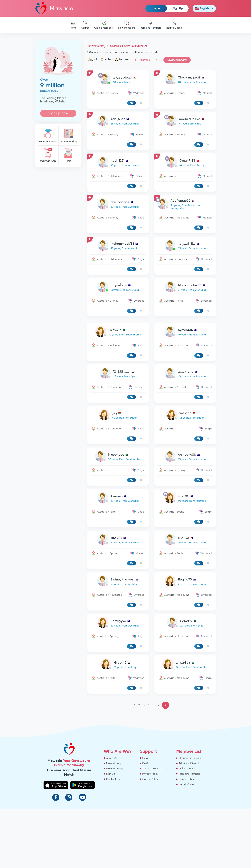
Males (106, 59)
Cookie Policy (150, 779)
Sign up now (58, 113)
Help (69, 155)
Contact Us (113, 779)
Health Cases (174, 25)
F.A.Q (145, 763)
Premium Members (150, 25)
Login (156, 8)
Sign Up (178, 8)
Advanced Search (177, 60)
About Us (111, 758)
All (92, 59)
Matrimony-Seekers (190, 758)
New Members (127, 25)
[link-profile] (118, 80)
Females (122, 59)
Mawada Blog (69, 136)
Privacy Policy (150, 774)
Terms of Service (152, 769)
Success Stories (48, 136)
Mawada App (48, 155)
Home (73, 25)
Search (85, 25)
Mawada (54, 8)
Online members (104, 25)
